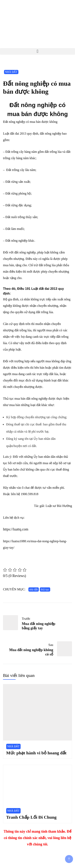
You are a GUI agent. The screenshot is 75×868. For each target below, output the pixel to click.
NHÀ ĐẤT (11, 72)
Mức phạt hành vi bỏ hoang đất (36, 753)
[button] (37, 51)
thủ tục (45, 589)
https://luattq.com (16, 529)
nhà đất (34, 589)
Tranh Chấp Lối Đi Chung (31, 817)
